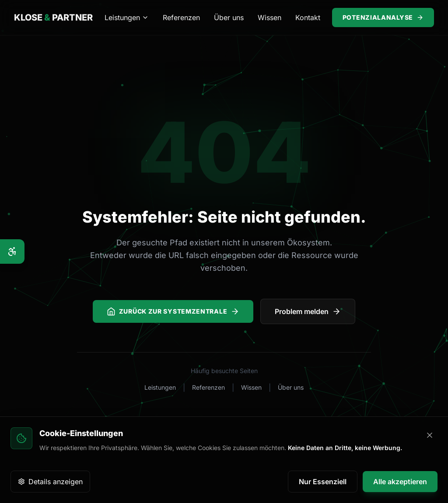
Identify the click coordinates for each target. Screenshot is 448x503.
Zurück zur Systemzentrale (173, 311)
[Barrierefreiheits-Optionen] (12, 251)
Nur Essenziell (323, 482)
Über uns (229, 17)
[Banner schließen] (430, 435)
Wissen (269, 17)
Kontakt (308, 17)
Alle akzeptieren (400, 482)
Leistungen (127, 17)
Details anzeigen (50, 482)
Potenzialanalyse (383, 17)
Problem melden (308, 311)
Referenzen (181, 17)
